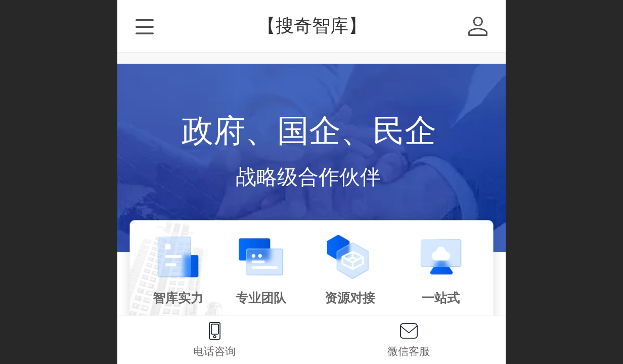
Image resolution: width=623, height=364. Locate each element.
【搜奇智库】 (312, 26)
